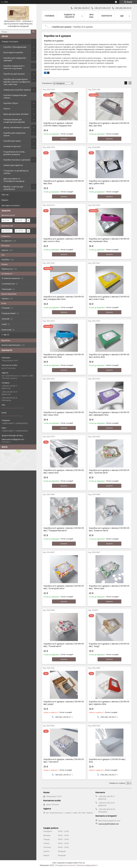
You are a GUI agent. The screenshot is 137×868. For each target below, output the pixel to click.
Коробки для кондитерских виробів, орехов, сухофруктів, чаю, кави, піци (17, 82)
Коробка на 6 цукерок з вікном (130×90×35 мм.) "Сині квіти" (64, 761)
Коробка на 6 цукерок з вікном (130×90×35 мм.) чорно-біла (64, 471)
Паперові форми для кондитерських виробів (14, 121)
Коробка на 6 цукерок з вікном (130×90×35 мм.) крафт (64, 703)
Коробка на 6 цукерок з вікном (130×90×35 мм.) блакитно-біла (64, 356)
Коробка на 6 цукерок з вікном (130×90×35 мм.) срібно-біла (109, 182)
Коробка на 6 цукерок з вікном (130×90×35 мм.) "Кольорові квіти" (64, 587)
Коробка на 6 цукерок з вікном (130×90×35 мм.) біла (64, 182)
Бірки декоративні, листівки (16, 114)
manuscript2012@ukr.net (12, 416)
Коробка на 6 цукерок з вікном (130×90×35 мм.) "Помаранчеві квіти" (64, 529)
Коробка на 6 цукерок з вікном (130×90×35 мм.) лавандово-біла (109, 414)
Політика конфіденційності (87, 865)
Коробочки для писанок (14, 74)
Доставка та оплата (11, 205)
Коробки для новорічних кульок (14, 134)
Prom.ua (82, 863)
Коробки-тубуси (11, 103)
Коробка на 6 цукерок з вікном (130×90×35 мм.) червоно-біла (109, 703)
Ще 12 (6, 335)
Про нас (5, 195)
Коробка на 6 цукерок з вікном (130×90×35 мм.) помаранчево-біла (64, 298)
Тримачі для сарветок (13, 165)
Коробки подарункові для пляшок (15, 96)
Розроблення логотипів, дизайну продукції (14, 153)
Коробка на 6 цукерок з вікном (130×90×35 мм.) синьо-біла (64, 414)
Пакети (7, 109)
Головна (50, 16)
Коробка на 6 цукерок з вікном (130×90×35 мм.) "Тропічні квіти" (109, 471)
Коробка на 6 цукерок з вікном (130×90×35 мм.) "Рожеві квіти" (64, 645)
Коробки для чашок (12, 141)
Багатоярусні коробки (13, 52)
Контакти (107, 16)
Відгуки (5, 200)
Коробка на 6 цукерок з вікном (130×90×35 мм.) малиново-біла (109, 240)
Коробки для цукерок (62, 27)
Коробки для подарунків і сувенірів (15, 59)
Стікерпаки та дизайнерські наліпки (16, 172)
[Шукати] (34, 32)
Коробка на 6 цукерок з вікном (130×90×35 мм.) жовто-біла (109, 298)
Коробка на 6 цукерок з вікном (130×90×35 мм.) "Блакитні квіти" (109, 529)
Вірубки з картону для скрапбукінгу (13, 188)
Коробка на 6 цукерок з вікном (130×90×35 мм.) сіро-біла (109, 124)
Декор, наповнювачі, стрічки (16, 127)
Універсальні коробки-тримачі (17, 90)
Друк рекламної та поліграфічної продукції (14, 180)
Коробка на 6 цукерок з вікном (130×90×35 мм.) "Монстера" (109, 587)
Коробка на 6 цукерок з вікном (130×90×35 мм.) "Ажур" (109, 645)
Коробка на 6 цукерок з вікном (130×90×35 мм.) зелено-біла (109, 356)
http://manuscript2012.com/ (13, 408)
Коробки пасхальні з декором (17, 160)
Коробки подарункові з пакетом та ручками (14, 67)
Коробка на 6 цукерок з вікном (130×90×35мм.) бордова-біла (58, 124)
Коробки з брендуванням (15, 47)
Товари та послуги (10, 41)
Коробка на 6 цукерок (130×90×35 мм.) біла (107, 761)
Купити (64, 139)
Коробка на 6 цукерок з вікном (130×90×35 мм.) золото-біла (64, 240)
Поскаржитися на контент (65, 865)
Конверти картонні (12, 146)
